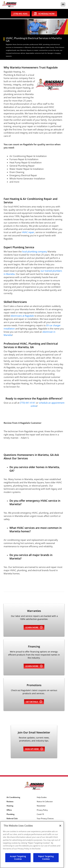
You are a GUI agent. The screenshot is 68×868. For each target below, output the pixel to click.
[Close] (60, 826)
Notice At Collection (45, 802)
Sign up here (34, 749)
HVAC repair (28, 232)
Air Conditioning (13, 797)
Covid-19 (40, 814)
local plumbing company (35, 251)
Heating (10, 806)
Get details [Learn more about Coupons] (34, 702)
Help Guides (42, 797)
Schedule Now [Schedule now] (44, 14)
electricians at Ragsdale (22, 316)
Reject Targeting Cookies (46, 858)
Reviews (10, 802)
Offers (9, 810)
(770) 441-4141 (28, 403)
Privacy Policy (42, 810)
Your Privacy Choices (45, 819)
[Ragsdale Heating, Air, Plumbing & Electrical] (9, 4)
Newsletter (41, 806)
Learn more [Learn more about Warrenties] (34, 627)
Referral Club (12, 819)
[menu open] (63, 4)
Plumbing (11, 814)
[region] (32, 845)
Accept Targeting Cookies (18, 858)
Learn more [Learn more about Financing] (34, 666)
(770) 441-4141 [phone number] (20, 14)
